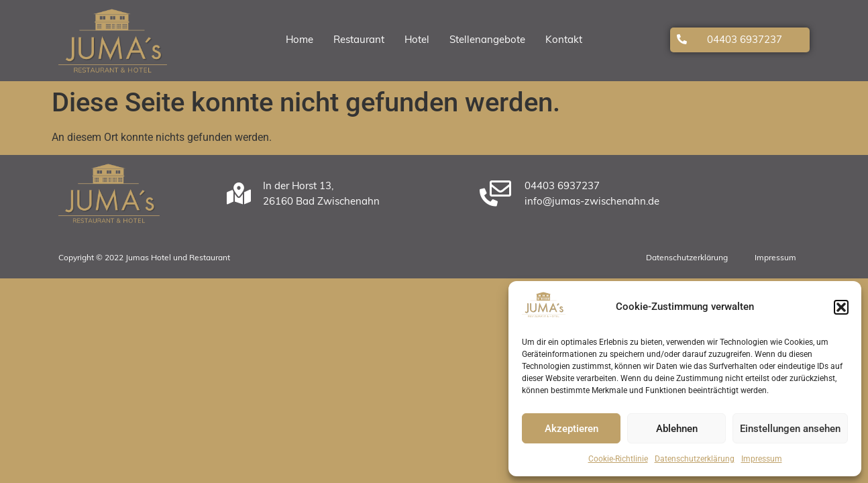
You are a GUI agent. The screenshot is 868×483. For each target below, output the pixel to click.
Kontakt (564, 41)
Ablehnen (677, 429)
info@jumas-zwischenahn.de (592, 202)
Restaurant (359, 41)
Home (300, 41)
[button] (841, 307)
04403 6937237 (745, 41)
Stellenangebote (487, 41)
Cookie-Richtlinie (618, 459)
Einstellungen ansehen (790, 429)
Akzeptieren (572, 429)
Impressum (762, 459)
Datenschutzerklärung (695, 459)
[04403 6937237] (682, 39)
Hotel (417, 41)
